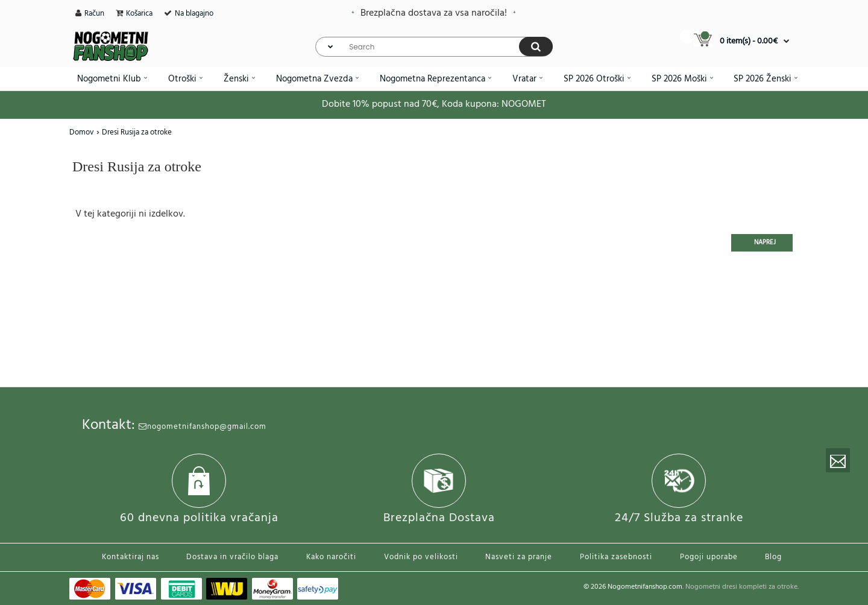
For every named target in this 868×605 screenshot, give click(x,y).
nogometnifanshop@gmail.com (203, 427)
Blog (773, 557)
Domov (82, 132)
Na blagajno (194, 14)
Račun (94, 14)
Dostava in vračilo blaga (232, 557)
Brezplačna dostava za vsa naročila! (434, 13)
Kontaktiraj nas (131, 557)
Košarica (139, 14)
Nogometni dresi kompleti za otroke (741, 587)
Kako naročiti (331, 557)
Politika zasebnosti (616, 557)
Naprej (765, 242)
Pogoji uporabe (709, 557)
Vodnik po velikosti (421, 557)
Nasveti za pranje (519, 557)
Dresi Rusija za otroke (137, 132)
